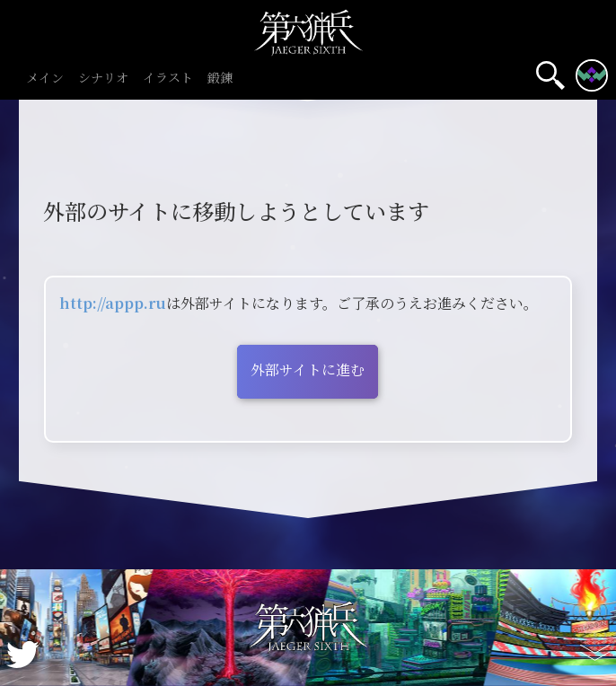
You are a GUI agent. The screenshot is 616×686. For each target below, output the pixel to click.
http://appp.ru (113, 303)
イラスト (168, 79)
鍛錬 (220, 79)
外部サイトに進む (308, 369)
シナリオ (103, 79)
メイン (45, 79)
